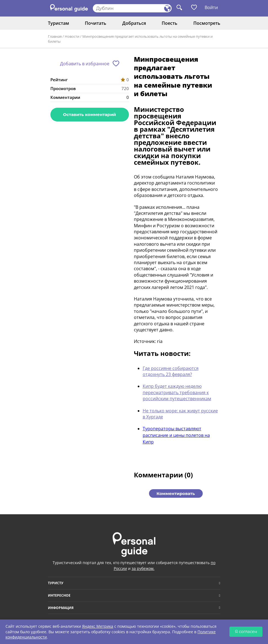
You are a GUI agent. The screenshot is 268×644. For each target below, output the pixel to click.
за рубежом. (143, 568)
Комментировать (176, 493)
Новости (72, 36)
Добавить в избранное (85, 64)
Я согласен (246, 632)
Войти (211, 7)
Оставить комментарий (90, 114)
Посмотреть (207, 23)
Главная (55, 36)
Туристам (59, 23)
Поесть (170, 23)
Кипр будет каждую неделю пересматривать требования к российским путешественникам (177, 392)
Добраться (134, 23)
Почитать (96, 23)
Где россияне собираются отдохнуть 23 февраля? (171, 371)
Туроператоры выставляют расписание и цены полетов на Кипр (176, 435)
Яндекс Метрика (98, 626)
